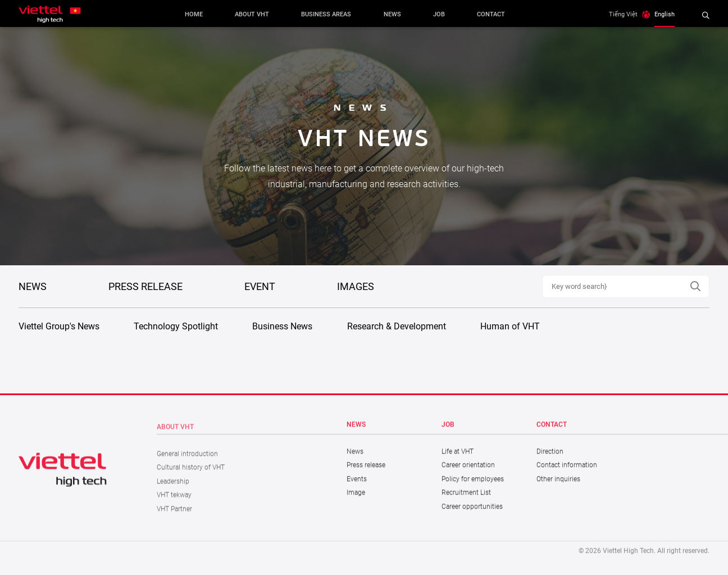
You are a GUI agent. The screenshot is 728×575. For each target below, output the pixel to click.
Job (439, 14)
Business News (282, 326)
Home (194, 14)
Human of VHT (510, 326)
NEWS (33, 286)
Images (356, 286)
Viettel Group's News (59, 326)
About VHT (252, 14)
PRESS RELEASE (145, 286)
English (665, 14)
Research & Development (397, 326)
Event (260, 286)
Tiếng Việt (623, 14)
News (392, 14)
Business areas (326, 14)
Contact (491, 14)
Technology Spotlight (176, 326)
